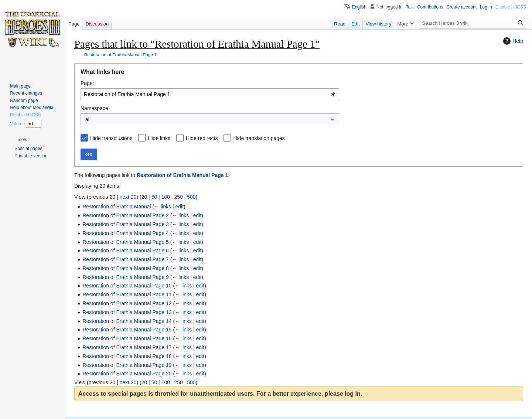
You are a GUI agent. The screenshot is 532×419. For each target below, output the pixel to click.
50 (154, 197)
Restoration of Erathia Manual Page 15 (127, 330)
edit (180, 207)
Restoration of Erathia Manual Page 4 (125, 233)
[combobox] (210, 94)
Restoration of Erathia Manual (117, 207)
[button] (22, 140)
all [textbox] (88, 119)
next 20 (128, 197)
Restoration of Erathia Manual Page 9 (125, 277)
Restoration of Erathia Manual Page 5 (125, 242)
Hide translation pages (259, 138)
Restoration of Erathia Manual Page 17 (127, 347)
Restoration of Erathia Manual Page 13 (127, 312)
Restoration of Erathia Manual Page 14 (127, 321)
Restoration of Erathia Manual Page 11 (127, 294)
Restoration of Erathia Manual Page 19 (127, 365)
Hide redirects (202, 138)
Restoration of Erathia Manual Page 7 (125, 259)
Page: (87, 83)
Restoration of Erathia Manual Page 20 (127, 374)
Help (512, 41)
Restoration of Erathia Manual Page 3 (125, 224)
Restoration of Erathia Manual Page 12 (127, 303)
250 (178, 197)
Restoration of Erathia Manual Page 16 (127, 338)
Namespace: (95, 108)
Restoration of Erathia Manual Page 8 (125, 268)
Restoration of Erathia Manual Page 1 (120, 54)
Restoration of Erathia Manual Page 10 (127, 286)
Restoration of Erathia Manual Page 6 (125, 251)
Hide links (159, 138)
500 (191, 197)
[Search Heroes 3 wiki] (473, 23)
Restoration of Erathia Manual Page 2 (125, 215)
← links (163, 207)
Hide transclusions (111, 138)
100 (166, 197)
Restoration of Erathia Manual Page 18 (127, 356)
